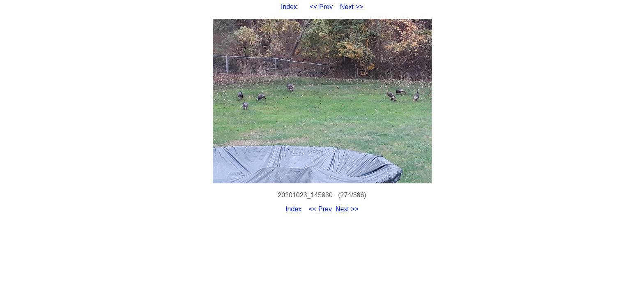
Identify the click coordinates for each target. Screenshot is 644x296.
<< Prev (321, 7)
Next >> (352, 7)
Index (289, 7)
